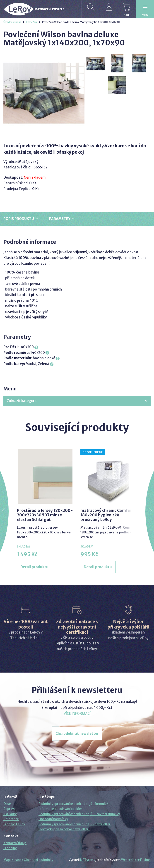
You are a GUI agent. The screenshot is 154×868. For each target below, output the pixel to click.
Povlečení (32, 22)
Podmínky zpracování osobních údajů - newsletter (75, 824)
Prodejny (10, 848)
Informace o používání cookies (60, 809)
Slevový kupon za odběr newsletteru (64, 829)
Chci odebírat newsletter (77, 734)
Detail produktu (34, 567)
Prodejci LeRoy (14, 824)
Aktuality (10, 814)
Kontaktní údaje (15, 843)
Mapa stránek (13, 860)
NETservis (88, 860)
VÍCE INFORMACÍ (77, 714)
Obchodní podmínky (53, 819)
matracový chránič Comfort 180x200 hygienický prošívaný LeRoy (107, 515)
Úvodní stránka (12, 22)
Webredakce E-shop (136, 860)
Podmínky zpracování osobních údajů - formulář (73, 804)
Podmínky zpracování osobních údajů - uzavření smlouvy (79, 814)
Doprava (10, 809)
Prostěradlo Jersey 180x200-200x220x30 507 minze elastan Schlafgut (45, 515)
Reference (11, 819)
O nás (7, 804)
